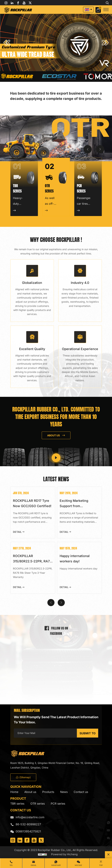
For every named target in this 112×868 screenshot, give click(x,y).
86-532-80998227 (28, 824)
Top (101, 865)
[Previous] (88, 149)
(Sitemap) (23, 777)
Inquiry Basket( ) (99, 10)
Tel (11, 865)
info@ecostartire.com (30, 817)
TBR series (17, 804)
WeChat (78, 865)
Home (14, 792)
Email (34, 865)
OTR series (38, 804)
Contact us (81, 792)
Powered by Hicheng (64, 854)
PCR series (58, 804)
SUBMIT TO (88, 733)
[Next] (100, 149)
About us (30, 792)
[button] (7, 43)
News (64, 792)
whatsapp (56, 865)
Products (48, 792)
